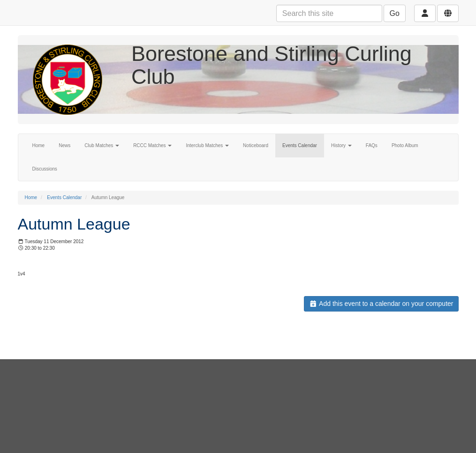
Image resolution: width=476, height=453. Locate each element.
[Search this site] (329, 13)
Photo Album (405, 145)
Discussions (45, 169)
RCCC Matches (152, 145)
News (64, 145)
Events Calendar (300, 145)
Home (39, 145)
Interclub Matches (207, 145)
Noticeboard (256, 145)
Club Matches (102, 145)
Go (395, 13)
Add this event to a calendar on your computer (381, 304)
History (341, 145)
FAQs (372, 145)
